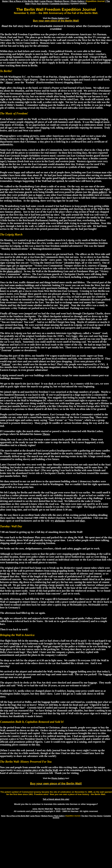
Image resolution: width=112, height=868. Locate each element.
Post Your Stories (40, 4)
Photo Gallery (78, 1)
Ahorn (9, 82)
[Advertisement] (56, 843)
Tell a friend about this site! (56, 799)
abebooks (60, 521)
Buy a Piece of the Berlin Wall (24, 1)
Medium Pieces (62, 1)
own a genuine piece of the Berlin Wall (37, 770)
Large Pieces (46, 1)
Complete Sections (60, 4)
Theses (46, 434)
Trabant (6, 364)
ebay (82, 521)
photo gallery (99, 192)
